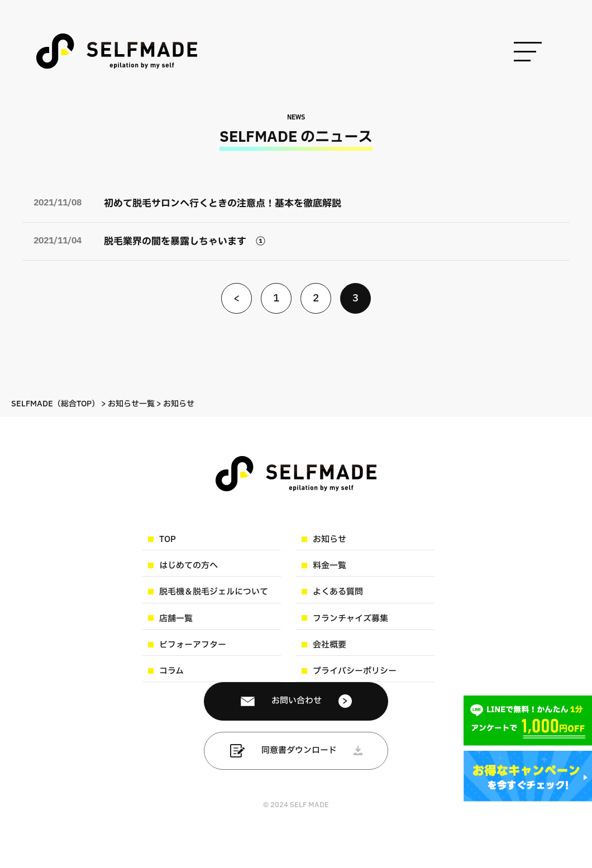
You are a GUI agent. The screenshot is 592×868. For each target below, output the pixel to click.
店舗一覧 (176, 619)
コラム (171, 671)
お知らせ (330, 539)
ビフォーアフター (193, 645)
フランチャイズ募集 (350, 619)
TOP (168, 539)
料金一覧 (330, 566)
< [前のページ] (237, 298)
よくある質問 (338, 592)
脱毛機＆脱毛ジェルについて (214, 592)
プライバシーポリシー (355, 671)
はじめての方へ (188, 566)
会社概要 (330, 645)
